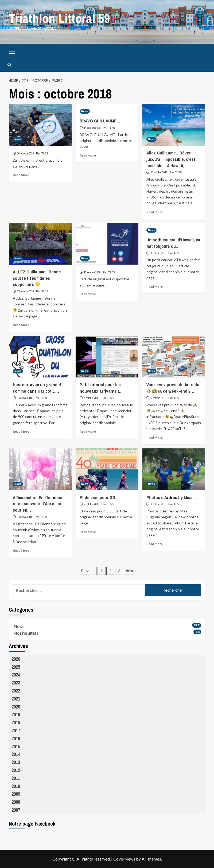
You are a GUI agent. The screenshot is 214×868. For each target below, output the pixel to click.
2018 (16, 722)
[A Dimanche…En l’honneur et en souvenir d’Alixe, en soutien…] (40, 469)
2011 (16, 778)
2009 (16, 794)
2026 (16, 659)
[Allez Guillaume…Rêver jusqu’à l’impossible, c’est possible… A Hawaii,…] (174, 125)
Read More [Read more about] (21, 175)
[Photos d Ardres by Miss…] (174, 469)
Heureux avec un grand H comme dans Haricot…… (37, 388)
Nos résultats (26, 633)
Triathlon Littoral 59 (59, 18)
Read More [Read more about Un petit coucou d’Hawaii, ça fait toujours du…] (155, 287)
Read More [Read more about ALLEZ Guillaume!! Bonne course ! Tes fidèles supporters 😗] (21, 325)
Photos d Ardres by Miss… (171, 497)
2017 (16, 730)
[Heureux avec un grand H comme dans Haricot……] (40, 357)
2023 (16, 683)
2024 (16, 675)
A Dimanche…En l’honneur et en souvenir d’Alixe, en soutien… (38, 504)
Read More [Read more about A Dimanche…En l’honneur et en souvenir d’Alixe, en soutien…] (21, 550)
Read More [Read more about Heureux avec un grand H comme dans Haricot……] (21, 431)
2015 (16, 746)
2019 (16, 714)
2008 (16, 802)
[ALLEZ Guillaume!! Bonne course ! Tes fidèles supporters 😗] (40, 244)
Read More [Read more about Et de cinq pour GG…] (88, 532)
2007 (16, 810)
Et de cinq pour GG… (99, 497)
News (19, 626)
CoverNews (124, 859)
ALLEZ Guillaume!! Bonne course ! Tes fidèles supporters (37, 278)
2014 (16, 754)
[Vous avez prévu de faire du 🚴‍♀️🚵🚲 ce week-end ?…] (174, 357)
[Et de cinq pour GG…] (107, 469)
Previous (88, 571)
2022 (16, 691)
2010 (16, 786)
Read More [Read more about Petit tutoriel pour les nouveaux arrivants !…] (88, 431)
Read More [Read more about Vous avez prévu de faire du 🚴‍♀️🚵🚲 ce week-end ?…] (155, 438)
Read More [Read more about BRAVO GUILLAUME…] (88, 155)
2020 (16, 707)
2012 (16, 770)
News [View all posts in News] (18, 139)
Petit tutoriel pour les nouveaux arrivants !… (101, 388)
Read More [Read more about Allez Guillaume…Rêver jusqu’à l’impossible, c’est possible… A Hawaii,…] (155, 212)
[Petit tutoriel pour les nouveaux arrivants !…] (107, 357)
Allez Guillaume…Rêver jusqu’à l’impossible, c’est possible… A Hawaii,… (171, 159)
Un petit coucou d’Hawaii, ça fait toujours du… (173, 243)
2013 (16, 762)
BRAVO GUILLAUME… (100, 121)
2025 (16, 667)
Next (129, 571)
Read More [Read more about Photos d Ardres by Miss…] (155, 544)
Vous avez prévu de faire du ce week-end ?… (173, 388)
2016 (16, 738)
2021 (16, 699)
